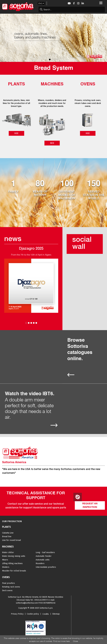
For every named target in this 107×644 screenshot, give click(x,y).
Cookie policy (33, 614)
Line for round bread (11, 540)
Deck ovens (7, 591)
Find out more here (61, 641)
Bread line (7, 537)
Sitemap (56, 614)
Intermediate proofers (46, 567)
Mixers (5, 560)
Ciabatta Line (8, 533)
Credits (46, 614)
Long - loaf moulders (45, 552)
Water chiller (8, 552)
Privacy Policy (17, 614)
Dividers (6, 567)
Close (75, 641)
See (16, 133)
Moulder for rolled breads (14, 571)
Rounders (40, 563)
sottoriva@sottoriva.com (27, 603)
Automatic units (43, 560)
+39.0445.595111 (41, 600)
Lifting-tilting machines (12, 563)
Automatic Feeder (44, 556)
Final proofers (9, 583)
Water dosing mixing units (14, 556)
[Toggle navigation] (101, 3)
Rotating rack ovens (11, 587)
